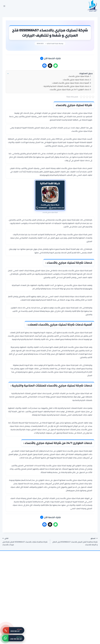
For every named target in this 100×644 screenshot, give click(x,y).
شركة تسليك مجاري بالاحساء (79, 76)
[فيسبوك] (44, 66)
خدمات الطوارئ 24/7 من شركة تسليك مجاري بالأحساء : (69, 89)
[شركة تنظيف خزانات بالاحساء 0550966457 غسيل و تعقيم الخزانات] (50, 581)
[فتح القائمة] (4, 6)
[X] (50, 66)
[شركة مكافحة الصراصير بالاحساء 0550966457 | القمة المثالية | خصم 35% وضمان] (18, 612)
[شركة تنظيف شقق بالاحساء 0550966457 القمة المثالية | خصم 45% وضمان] (50, 612)
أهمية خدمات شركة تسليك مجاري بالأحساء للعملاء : (70, 83)
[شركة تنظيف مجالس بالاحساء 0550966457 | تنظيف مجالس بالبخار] (82, 581)
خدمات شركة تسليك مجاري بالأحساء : (76, 80)
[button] (50, 73)
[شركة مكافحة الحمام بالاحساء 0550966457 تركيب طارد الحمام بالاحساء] (82, 612)
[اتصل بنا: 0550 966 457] (13, 630)
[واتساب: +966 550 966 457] (13, 638)
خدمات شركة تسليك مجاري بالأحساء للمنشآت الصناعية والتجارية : (66, 86)
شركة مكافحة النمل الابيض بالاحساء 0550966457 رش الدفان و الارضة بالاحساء (75, 542)
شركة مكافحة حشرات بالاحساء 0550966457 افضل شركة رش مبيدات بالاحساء (25, 542)
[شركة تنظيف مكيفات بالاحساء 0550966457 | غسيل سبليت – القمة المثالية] (18, 581)
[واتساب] (56, 66)
